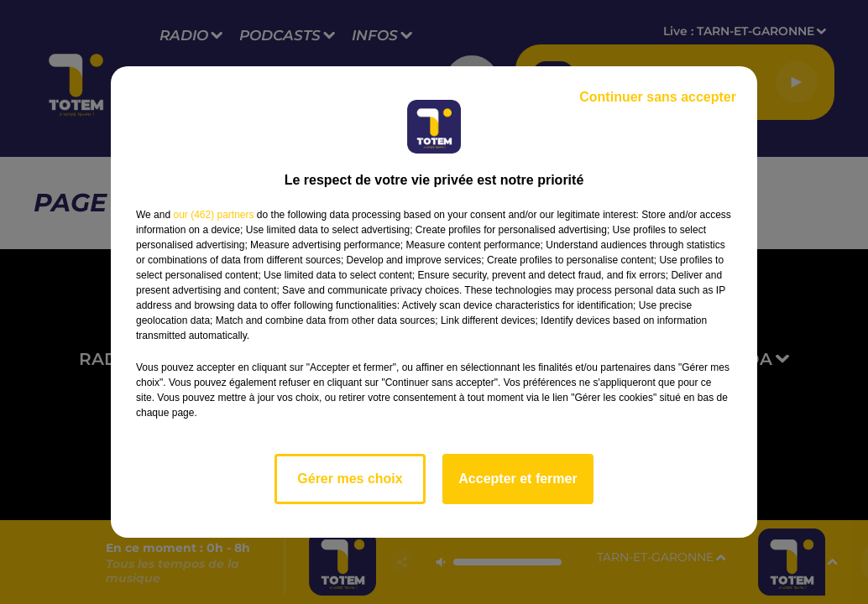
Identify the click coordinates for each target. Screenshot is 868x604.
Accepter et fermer (518, 479)
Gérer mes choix (350, 479)
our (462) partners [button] (213, 215)
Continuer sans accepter (658, 97)
